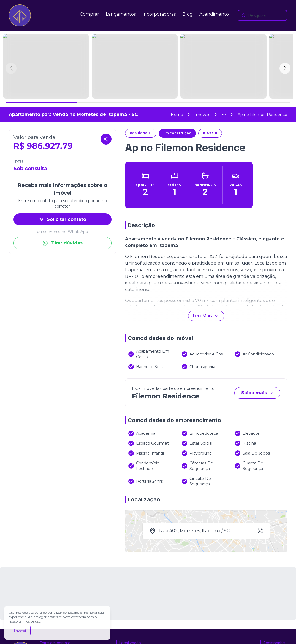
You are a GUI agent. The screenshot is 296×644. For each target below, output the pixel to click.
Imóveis (202, 50)
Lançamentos (121, 14)
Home (177, 50)
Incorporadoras (159, 14)
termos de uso (29, 621)
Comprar (89, 14)
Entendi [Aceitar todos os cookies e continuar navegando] (20, 630)
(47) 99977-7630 (58, 605)
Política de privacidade (111, 637)
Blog (188, 14)
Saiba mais (257, 328)
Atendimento (214, 14)
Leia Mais (206, 251)
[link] (262, 50)
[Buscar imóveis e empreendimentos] (262, 15)
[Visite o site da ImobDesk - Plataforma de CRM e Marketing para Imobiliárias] (244, 637)
